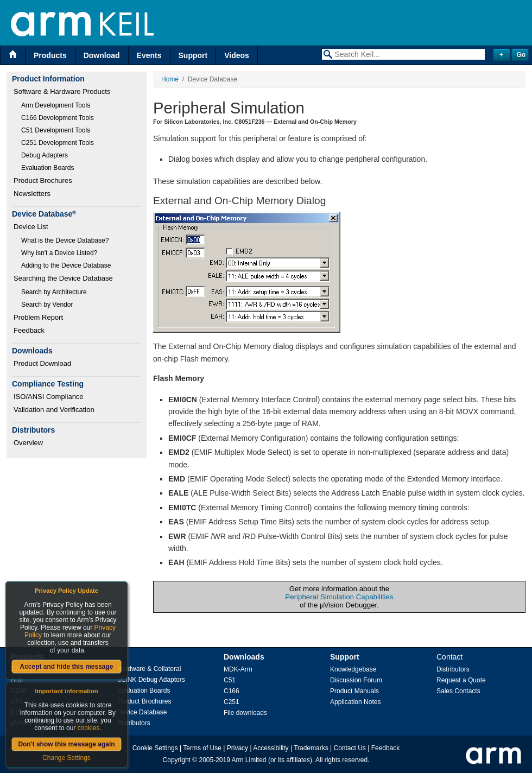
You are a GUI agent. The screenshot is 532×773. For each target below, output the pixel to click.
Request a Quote (461, 680)
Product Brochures (43, 180)
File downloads (245, 713)
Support (193, 55)
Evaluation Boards (47, 168)
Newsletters (32, 194)
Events (149, 55)
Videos (237, 55)
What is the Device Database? (65, 240)
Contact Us (350, 748)
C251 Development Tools (58, 143)
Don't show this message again (66, 744)
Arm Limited (249, 760)
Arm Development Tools (56, 105)
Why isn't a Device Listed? (59, 253)
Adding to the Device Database (66, 265)
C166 (232, 691)
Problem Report (38, 317)
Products (50, 55)
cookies (89, 728)
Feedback (29, 330)
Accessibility (271, 748)
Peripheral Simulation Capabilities (339, 597)
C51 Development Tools (56, 130)
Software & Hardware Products (62, 91)
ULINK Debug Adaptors (151, 680)
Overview (28, 443)
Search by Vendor (47, 305)
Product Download (42, 363)
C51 (230, 680)
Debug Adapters (45, 155)
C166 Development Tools (58, 118)
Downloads (244, 657)
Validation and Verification (54, 410)
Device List (31, 227)
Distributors (134, 723)
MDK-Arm (238, 669)
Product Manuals (354, 691)
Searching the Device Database (63, 278)
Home (170, 79)
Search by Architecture (54, 292)
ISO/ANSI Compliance (49, 397)
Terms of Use (202, 748)
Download (102, 55)
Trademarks (311, 748)
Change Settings (66, 758)
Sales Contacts (458, 691)
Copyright (177, 760)
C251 (232, 702)
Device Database (142, 712)
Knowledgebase (353, 669)
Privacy (237, 748)
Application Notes (355, 702)
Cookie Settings (155, 748)
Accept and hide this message (66, 667)
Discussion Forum (356, 680)
